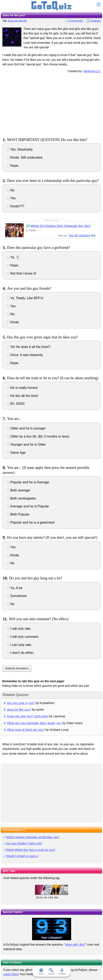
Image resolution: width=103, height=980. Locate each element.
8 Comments (76, 21)
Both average (18, 490)
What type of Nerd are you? (26, 730)
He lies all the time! (22, 396)
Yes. (12, 306)
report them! (11, 974)
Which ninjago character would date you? (33, 837)
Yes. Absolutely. (20, 149)
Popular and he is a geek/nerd (31, 522)
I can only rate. (19, 645)
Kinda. (13, 555)
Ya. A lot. (15, 588)
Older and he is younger (26, 428)
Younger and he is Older (26, 444)
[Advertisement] (51, 105)
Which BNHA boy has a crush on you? (31, 850)
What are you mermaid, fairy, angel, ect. (34, 723)
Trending (62, 971)
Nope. (13, 166)
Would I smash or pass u (22, 856)
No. (11, 314)
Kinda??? (15, 206)
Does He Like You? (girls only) (28, 716)
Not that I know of (21, 273)
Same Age (16, 453)
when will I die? (75, 945)
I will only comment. (23, 637)
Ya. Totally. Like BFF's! (25, 298)
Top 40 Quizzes (79, 235)
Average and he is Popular (28, 506)
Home (41, 971)
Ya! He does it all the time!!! (29, 347)
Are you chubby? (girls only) (24, 843)
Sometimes (17, 596)
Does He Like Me (17, 21)
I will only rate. (19, 629)
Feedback (95, 21)
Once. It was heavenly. (25, 355)
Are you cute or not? (21, 703)
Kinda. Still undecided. (25, 157)
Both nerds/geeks (21, 498)
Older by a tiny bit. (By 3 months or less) (38, 436)
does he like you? (19, 709)
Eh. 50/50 (16, 404)
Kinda (13, 322)
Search (52, 971)
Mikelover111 (92, 71)
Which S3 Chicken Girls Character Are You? (61, 226)
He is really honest (22, 388)
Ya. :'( (13, 257)
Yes (11, 198)
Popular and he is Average (28, 482)
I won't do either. (20, 653)
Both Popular (18, 514)
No (11, 190)
